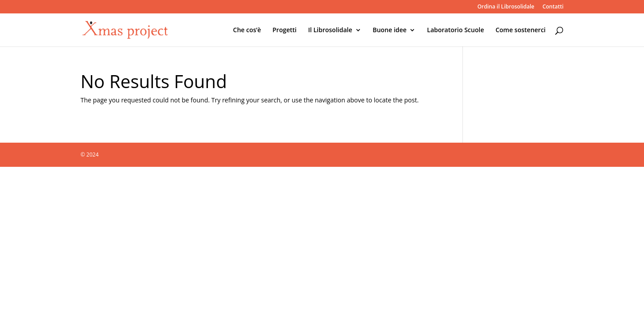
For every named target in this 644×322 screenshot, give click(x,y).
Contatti (553, 7)
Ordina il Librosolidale (506, 7)
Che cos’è (247, 30)
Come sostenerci (521, 30)
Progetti (284, 30)
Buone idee (390, 30)
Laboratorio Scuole (455, 30)
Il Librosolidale (330, 30)
